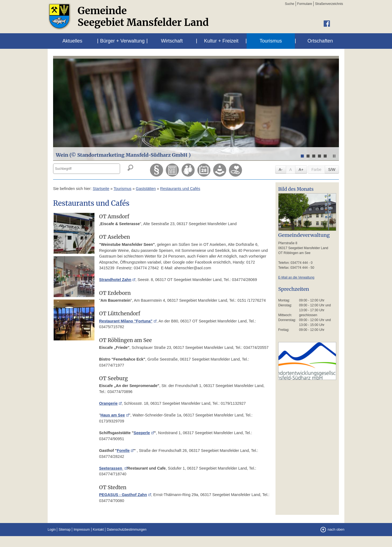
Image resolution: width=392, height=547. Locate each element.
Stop (334, 156)
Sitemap (65, 530)
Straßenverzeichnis (329, 4)
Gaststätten (146, 189)
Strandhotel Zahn (115, 280)
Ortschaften (320, 41)
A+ (301, 170)
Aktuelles (72, 41)
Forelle (123, 451)
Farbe (316, 170)
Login (52, 530)
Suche (290, 4)
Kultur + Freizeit (221, 41)
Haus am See (113, 415)
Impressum (82, 530)
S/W (332, 170)
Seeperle (142, 433)
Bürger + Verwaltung (122, 41)
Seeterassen (111, 468)
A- (281, 170)
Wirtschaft (172, 41)
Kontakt (98, 530)
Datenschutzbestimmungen (126, 530)
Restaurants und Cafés (180, 189)
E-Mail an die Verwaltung (296, 277)
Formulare (305, 4)
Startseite (101, 189)
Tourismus (271, 41)
